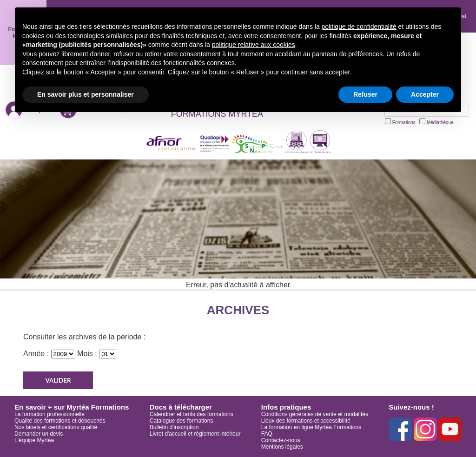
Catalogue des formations (182, 421)
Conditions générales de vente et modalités (315, 414)
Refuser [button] (365, 94)
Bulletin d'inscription (174, 427)
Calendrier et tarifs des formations (192, 414)
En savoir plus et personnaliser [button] (86, 94)
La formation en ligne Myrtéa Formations (311, 427)
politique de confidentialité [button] (359, 26)
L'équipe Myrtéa (34, 440)
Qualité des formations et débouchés (60, 421)
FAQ (267, 434)
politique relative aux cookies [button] (254, 45)
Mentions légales (282, 447)
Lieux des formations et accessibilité (306, 421)
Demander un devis (39, 434)
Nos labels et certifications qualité (56, 427)
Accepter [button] (425, 94)
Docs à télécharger (181, 407)
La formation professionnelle (50, 414)
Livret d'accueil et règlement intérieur (195, 434)
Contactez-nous (281, 440)
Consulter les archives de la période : (84, 337)
